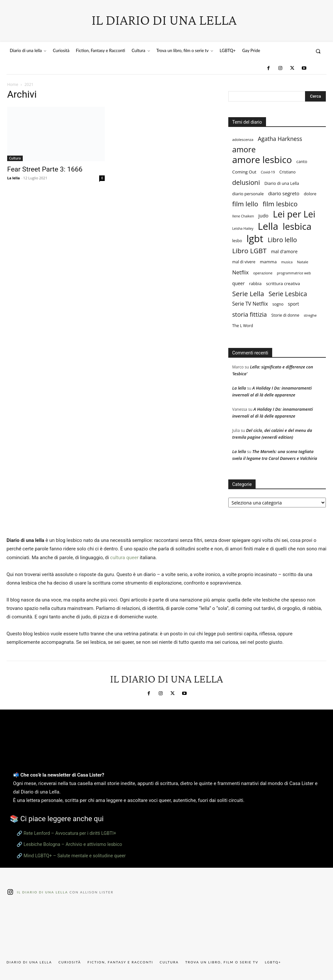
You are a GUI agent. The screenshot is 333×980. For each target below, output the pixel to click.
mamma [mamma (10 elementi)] (268, 262)
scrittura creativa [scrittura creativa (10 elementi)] (283, 283)
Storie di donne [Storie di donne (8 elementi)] (285, 315)
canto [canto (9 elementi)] (302, 161)
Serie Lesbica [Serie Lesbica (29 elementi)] (288, 294)
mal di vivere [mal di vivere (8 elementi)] (244, 262)
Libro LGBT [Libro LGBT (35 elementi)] (249, 251)
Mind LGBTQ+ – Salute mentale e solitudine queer (75, 856)
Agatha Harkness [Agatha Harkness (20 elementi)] (280, 139)
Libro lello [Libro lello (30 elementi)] (282, 240)
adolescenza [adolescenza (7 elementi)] (243, 139)
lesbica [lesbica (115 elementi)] (297, 226)
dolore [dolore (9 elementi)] (310, 194)
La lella (13, 178)
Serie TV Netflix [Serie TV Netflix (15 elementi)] (250, 304)
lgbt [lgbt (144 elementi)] (255, 239)
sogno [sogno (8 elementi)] (278, 304)
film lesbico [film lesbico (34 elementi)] (280, 204)
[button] (318, 51)
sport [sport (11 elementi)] (293, 304)
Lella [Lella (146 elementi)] (268, 226)
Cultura (15, 158)
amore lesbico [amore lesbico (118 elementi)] (262, 160)
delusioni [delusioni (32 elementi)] (246, 182)
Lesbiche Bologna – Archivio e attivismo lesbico (73, 844)
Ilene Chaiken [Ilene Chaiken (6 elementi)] (243, 216)
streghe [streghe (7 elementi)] (310, 315)
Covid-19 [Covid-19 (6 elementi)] (268, 172)
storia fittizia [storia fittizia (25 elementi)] (250, 314)
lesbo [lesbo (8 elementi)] (237, 241)
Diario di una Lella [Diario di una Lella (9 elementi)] (282, 183)
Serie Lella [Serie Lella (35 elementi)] (248, 294)
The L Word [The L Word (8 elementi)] (243, 326)
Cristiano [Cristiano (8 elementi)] (287, 172)
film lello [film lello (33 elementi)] (245, 204)
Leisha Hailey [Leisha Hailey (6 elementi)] (243, 228)
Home (13, 84)
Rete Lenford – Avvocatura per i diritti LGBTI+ (70, 833)
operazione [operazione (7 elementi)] (263, 273)
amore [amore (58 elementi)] (244, 150)
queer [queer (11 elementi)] (238, 283)
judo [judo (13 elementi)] (264, 215)
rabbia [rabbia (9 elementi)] (255, 283)
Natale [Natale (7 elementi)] (302, 262)
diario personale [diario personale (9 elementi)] (248, 194)
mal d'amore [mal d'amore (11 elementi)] (284, 251)
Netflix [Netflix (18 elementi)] (240, 272)
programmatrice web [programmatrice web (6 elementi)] (294, 273)
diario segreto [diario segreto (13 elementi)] (284, 193)
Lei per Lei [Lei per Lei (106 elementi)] (294, 214)
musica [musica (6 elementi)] (287, 262)
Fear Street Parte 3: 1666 (45, 169)
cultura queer (124, 558)
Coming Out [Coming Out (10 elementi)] (244, 172)
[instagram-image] (32, 928)
